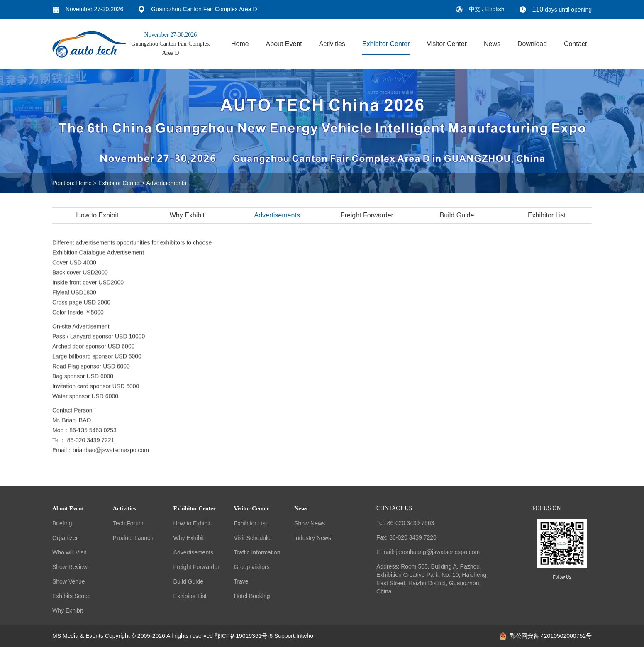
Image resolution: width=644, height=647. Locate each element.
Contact (575, 44)
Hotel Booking (252, 596)
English (495, 9)
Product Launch (133, 538)
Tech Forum (128, 523)
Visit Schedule (252, 538)
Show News (310, 523)
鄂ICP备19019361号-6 (244, 636)
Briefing (62, 523)
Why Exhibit (188, 215)
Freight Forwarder (368, 215)
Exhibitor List (548, 215)
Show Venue (69, 581)
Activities (332, 44)
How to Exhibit (98, 215)
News (492, 44)
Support (284, 636)
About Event (284, 44)
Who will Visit (69, 552)
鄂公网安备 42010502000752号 (546, 636)
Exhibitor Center (386, 44)
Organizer (65, 538)
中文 (476, 9)
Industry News (313, 538)
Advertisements (166, 183)
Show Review (70, 567)
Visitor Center (447, 44)
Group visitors (251, 567)
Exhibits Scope (72, 596)
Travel (242, 581)
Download (532, 44)
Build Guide (458, 215)
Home (240, 44)
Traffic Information (257, 552)
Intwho (305, 636)
